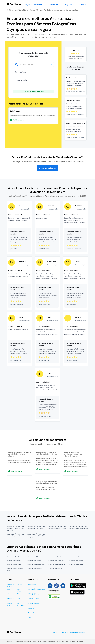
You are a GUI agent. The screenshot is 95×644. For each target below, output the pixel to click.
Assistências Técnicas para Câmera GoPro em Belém (36, 527)
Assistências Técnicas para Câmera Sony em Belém (15, 535)
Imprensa (54, 632)
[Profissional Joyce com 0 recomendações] (19, 339)
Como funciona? (54, 4)
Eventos (19, 584)
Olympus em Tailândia (35, 568)
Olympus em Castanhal (56, 561)
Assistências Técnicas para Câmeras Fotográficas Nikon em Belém (37, 536)
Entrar (82, 4)
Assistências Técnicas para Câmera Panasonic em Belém (58, 527)
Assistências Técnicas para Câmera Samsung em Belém (79, 527)
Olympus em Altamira (35, 557)
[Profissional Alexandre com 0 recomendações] (76, 228)
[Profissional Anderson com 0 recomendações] (19, 283)
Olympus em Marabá (76, 561)
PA (45, 10)
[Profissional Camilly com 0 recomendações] (48, 339)
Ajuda (29, 618)
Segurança (69, 4)
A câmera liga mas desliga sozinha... (65, 10)
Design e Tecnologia (10, 604)
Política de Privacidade (77, 632)
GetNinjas (10, 10)
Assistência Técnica (22, 10)
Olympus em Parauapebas (57, 564)
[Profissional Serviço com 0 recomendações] (76, 339)
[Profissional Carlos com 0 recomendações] (76, 283)
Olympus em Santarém (77, 564)
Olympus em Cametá (34, 561)
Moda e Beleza (19, 590)
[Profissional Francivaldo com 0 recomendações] (48, 283)
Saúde (19, 599)
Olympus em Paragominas (36, 564)
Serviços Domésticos (21, 604)
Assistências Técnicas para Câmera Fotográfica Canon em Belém (15, 528)
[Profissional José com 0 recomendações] (19, 228)
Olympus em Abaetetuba (15, 557)
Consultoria (10, 599)
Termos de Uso (64, 632)
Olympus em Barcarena (77, 557)
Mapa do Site (32, 613)
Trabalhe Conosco (34, 599)
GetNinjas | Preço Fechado (36, 589)
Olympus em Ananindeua (57, 557)
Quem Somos (32, 584)
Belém (49, 10)
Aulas (8, 589)
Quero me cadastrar (47, 168)
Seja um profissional (34, 4)
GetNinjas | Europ (33, 594)
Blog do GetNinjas (34, 603)
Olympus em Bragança (14, 561)
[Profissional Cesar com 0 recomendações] (48, 395)
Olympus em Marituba (14, 564)
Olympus (39, 10)
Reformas (20, 594)
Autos (8, 594)
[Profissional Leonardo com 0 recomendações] (48, 228)
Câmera (32, 10)
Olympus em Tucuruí (55, 568)
